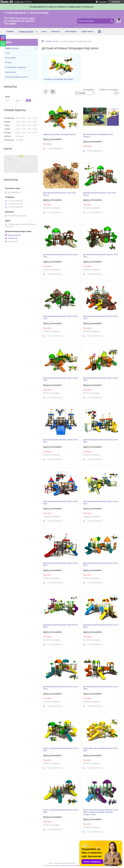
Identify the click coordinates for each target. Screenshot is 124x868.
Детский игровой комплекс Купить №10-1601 (101, 256)
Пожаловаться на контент (71, 866)
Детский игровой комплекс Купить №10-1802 (61, 317)
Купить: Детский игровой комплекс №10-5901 (61, 749)
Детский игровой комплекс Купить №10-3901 (101, 441)
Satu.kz (73, 863)
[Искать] (112, 21)
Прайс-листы (87, 31)
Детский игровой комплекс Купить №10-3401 (101, 379)
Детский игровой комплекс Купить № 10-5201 (101, 564)
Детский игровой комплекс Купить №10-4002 (61, 502)
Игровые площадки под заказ (58, 79)
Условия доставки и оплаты (16, 77)
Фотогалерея (71, 31)
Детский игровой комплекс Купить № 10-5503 (61, 688)
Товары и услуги (26, 31)
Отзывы (8, 62)
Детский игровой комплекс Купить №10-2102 (101, 317)
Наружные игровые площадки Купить (60, 134)
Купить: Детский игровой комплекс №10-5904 (61, 811)
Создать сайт (19, 2)
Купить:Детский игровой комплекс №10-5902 (101, 749)
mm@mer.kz (13, 238)
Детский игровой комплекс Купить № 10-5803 (101, 626)
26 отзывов (103, 2)
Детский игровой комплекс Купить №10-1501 (61, 256)
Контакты (56, 31)
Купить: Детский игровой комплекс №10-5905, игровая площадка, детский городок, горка (101, 812)
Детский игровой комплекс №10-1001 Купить (60, 194)
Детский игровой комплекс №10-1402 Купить (100, 194)
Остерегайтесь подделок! (15, 67)
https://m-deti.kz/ (14, 235)
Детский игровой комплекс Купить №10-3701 (61, 441)
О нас (44, 31)
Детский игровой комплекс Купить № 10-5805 (101, 688)
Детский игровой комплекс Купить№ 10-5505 (61, 626)
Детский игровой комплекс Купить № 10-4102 (101, 502)
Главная (10, 31)
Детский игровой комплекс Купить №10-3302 (61, 379)
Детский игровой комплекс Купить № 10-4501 (61, 564)
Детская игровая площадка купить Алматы (98, 135)
